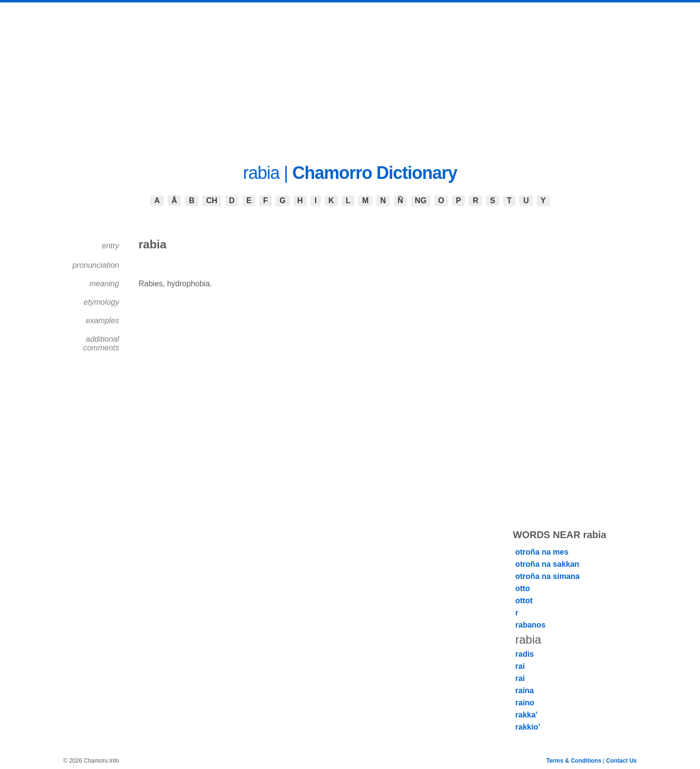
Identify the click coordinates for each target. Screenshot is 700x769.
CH (212, 201)
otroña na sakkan (547, 564)
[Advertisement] (350, 75)
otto (523, 588)
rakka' (526, 715)
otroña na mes (542, 552)
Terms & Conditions (574, 761)
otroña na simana (547, 576)
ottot (524, 601)
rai (520, 666)
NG (420, 201)
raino (525, 703)
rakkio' (528, 727)
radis (525, 654)
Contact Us (621, 761)
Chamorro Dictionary (375, 173)
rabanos (530, 625)
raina (525, 690)
